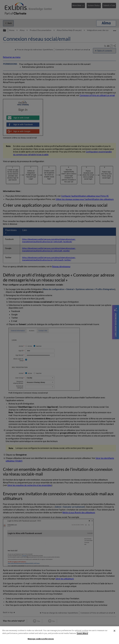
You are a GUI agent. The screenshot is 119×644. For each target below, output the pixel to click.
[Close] (114, 631)
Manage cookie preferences (41, 639)
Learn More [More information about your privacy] (82, 633)
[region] (59, 635)
